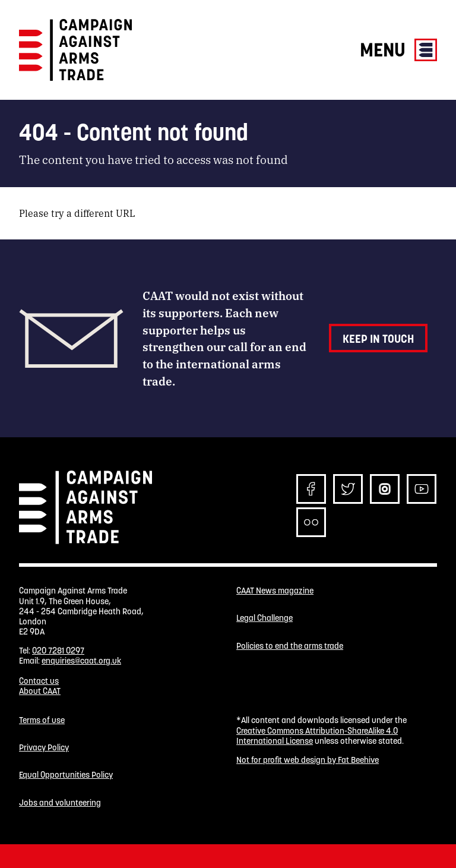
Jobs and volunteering (60, 803)
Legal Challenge (265, 618)
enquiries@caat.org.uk (81, 661)
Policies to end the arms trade (290, 646)
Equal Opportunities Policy (66, 775)
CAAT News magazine (275, 591)
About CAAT (40, 691)
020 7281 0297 (58, 651)
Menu (398, 50)
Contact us (39, 681)
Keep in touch (378, 339)
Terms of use (42, 720)
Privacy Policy (44, 748)
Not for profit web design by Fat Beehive (308, 760)
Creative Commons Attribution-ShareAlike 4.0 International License (317, 736)
